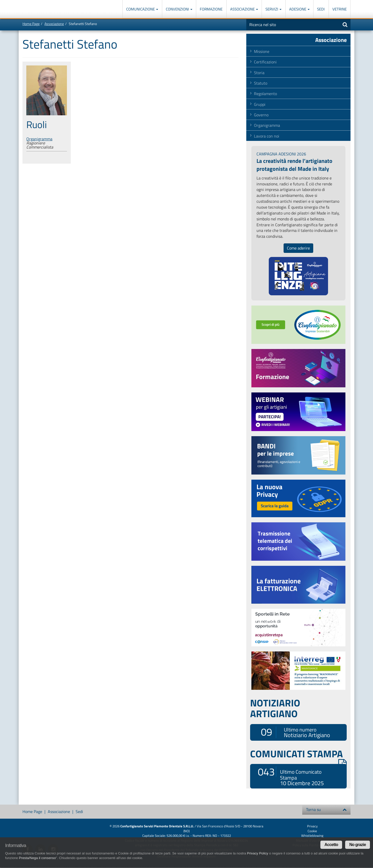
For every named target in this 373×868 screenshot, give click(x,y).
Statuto (261, 83)
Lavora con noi (267, 136)
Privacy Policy (258, 853)
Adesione (299, 9)
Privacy (312, 826)
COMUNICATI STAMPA (298, 754)
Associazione (244, 9)
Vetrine (340, 9)
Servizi (273, 9)
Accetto (331, 845)
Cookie (312, 831)
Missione (262, 51)
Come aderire (298, 248)
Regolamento (265, 94)
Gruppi (260, 104)
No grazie (358, 845)
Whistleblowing (312, 836)
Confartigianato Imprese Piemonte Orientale (41, 10)
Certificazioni (265, 62)
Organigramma (39, 139)
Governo (261, 115)
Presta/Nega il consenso (37, 858)
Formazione (211, 9)
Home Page (31, 24)
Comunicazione (142, 9)
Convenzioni (179, 9)
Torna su (326, 809)
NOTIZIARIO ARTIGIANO (275, 708)
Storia (259, 73)
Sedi (321, 9)
